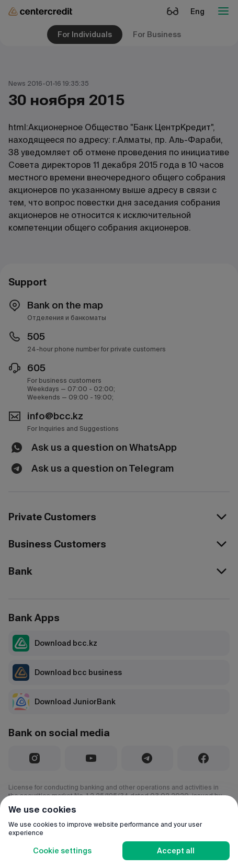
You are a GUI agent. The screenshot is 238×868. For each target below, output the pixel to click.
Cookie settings (62, 851)
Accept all (176, 851)
